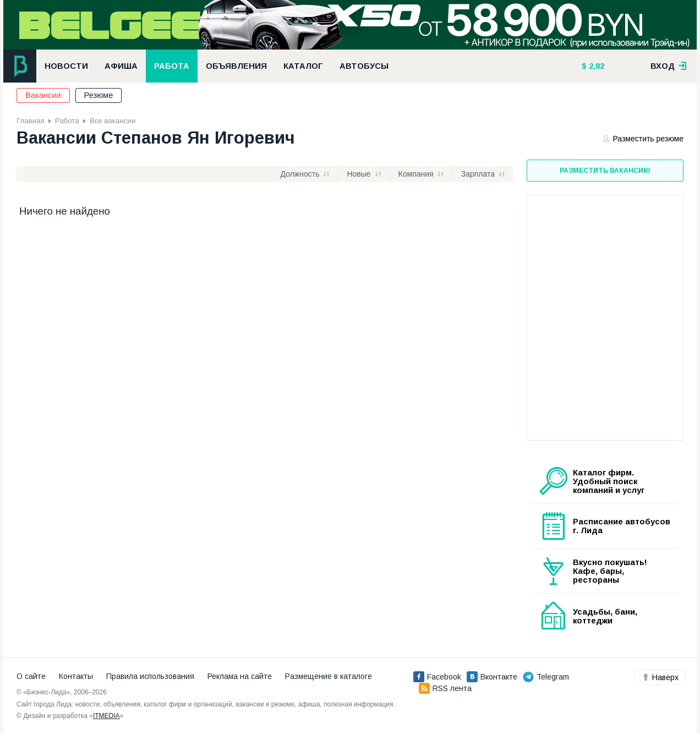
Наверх (660, 677)
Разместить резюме (643, 139)
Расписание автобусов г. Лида (622, 526)
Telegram (546, 677)
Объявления (236, 66)
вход (669, 66)
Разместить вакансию (605, 171)
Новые (359, 174)
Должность (300, 174)
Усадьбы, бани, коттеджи (605, 616)
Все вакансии (113, 121)
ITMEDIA (106, 716)
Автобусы (364, 66)
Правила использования (150, 676)
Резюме (99, 95)
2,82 (595, 66)
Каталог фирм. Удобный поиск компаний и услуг (609, 481)
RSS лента (445, 688)
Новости (66, 66)
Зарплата (478, 174)
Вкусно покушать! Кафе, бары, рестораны (610, 571)
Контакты (76, 676)
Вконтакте (492, 677)
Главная (31, 121)
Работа (172, 66)
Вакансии (43, 95)
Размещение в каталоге (329, 676)
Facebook (437, 677)
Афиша (121, 66)
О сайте (31, 676)
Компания (416, 174)
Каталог (303, 66)
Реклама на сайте (240, 676)
